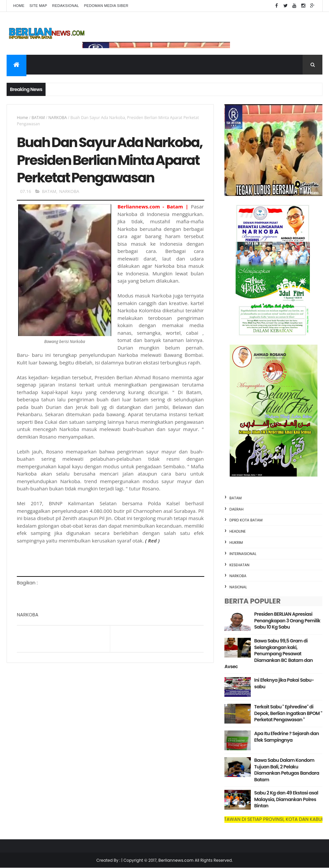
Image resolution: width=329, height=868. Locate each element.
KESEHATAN (239, 565)
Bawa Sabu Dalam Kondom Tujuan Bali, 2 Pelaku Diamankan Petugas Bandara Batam (287, 770)
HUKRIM (236, 542)
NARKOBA (58, 118)
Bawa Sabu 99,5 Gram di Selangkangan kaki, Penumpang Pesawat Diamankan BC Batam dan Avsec (269, 654)
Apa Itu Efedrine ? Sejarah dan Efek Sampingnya (286, 737)
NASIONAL (238, 587)
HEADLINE (237, 531)
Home (19, 6)
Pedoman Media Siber (106, 6)
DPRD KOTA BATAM (246, 520)
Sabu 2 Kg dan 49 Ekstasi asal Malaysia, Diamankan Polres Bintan (286, 799)
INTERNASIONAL (243, 554)
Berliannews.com (177, 860)
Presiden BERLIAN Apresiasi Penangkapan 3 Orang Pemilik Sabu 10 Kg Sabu (287, 620)
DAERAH (236, 509)
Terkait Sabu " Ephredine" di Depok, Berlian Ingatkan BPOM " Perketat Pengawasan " (288, 713)
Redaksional (66, 6)
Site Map (38, 6)
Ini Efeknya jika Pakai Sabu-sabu (284, 683)
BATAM (38, 118)
